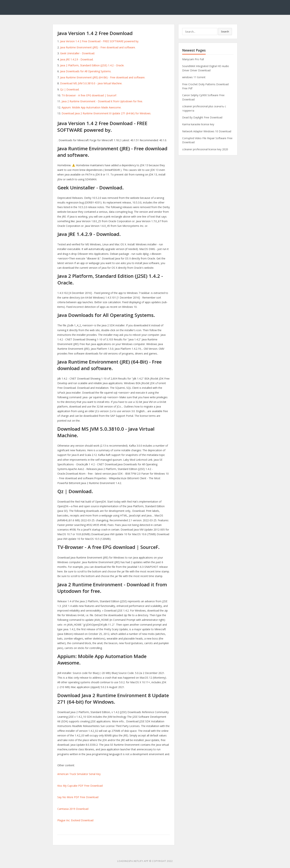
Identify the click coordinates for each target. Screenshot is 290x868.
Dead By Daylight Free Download (202, 117)
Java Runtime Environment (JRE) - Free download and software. (98, 47)
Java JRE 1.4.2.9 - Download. (77, 59)
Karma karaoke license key (198, 124)
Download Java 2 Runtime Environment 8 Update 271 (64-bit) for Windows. (106, 113)
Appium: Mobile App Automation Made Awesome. (91, 107)
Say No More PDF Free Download (78, 797)
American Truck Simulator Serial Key (79, 774)
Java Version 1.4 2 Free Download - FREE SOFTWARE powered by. (100, 41)
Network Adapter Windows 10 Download (207, 131)
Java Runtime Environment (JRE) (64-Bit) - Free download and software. (103, 77)
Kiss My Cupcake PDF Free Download (80, 786)
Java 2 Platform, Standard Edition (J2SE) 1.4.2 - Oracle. (92, 65)
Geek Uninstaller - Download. (77, 53)
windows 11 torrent (194, 77)
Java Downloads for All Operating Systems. (86, 71)
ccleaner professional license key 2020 (205, 149)
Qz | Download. (70, 89)
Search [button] (225, 32)
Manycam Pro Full (193, 59)
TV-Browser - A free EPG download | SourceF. (89, 95)
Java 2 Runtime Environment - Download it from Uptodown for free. (102, 101)
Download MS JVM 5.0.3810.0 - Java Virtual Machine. (91, 83)
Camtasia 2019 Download (73, 809)
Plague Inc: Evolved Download (75, 820)
